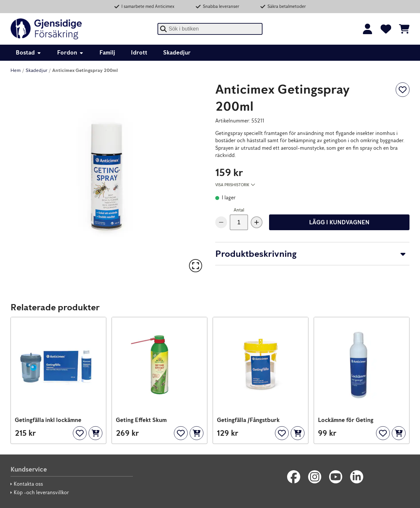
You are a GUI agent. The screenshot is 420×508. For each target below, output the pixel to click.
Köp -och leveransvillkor (41, 492)
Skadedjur (177, 53)
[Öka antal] (257, 222)
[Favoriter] (386, 29)
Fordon (70, 53)
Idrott (139, 53)
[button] (108, 178)
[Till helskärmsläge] (196, 266)
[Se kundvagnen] (404, 29)
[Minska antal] (221, 222)
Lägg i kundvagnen (339, 222)
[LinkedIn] (357, 477)
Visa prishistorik (235, 185)
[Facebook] (294, 477)
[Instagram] (315, 477)
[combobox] (210, 29)
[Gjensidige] (46, 29)
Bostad (29, 53)
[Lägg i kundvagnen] (95, 433)
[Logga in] (367, 29)
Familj (107, 53)
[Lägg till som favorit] (403, 90)
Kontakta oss (28, 484)
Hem (16, 70)
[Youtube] (336, 477)
